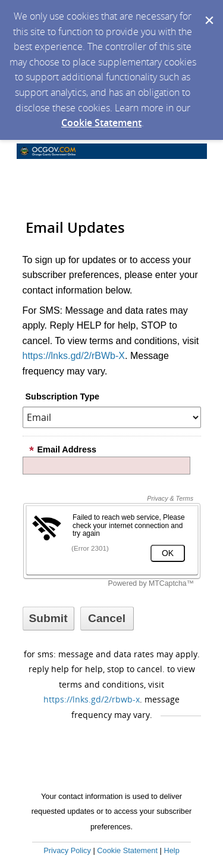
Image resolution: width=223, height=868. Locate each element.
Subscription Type (62, 396)
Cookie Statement (101, 123)
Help (171, 850)
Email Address (62, 449)
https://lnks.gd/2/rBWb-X (74, 356)
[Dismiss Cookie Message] (208, 11)
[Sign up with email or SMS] (48, 619)
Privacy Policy (67, 850)
